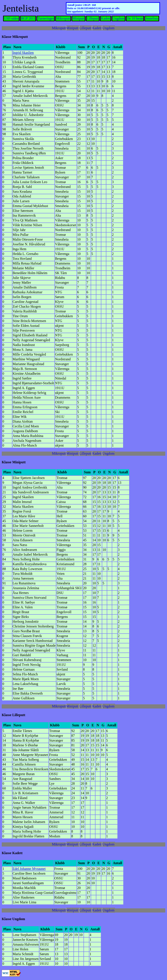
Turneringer (46, 18)
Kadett (106, 18)
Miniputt (78, 18)
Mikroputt (63, 18)
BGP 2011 (28, 18)
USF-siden (11, 18)
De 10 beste (135, 18)
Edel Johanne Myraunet (29, 869)
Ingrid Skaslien (23, 53)
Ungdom (119, 18)
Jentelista (152, 18)
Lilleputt (93, 18)
